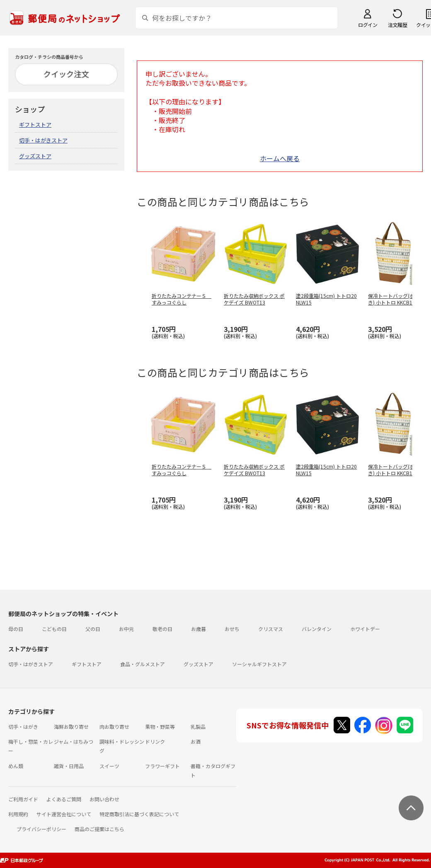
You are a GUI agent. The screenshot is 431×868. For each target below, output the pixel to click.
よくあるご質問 (64, 799)
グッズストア (35, 156)
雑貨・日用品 (69, 766)
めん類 (16, 766)
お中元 (126, 629)
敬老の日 (162, 629)
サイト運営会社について (64, 814)
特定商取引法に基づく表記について (139, 814)
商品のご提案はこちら (99, 829)
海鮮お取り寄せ (71, 727)
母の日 (16, 629)
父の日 (93, 629)
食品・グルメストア (143, 664)
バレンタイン (317, 629)
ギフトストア (35, 125)
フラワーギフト (162, 766)
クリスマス (271, 629)
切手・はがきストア (43, 140)
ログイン (368, 25)
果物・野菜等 (160, 727)
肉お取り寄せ (114, 727)
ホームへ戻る (280, 158)
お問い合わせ (104, 799)
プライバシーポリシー (41, 829)
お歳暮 (199, 629)
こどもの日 (54, 629)
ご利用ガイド (23, 799)
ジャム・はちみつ (74, 741)
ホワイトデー (365, 629)
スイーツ (109, 766)
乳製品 (198, 727)
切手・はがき (23, 727)
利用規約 (18, 814)
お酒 (196, 741)
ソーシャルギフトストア (259, 664)
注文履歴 (397, 25)
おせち (232, 629)
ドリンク (155, 741)
